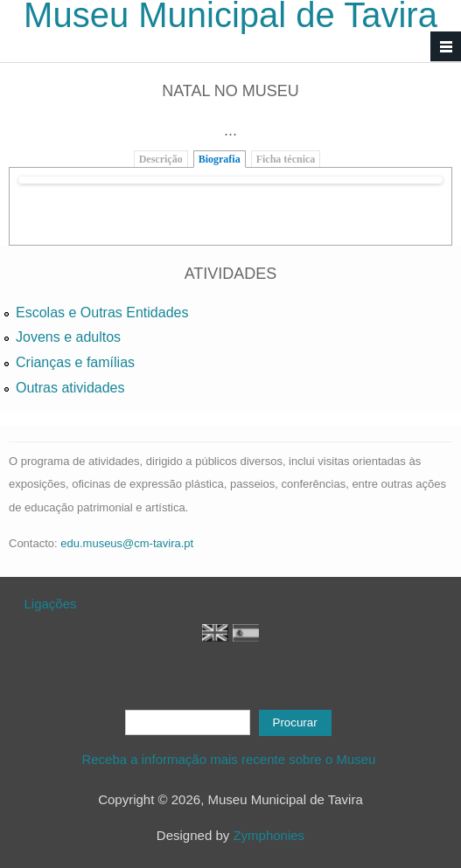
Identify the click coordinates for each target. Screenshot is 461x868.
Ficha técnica (286, 159)
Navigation (446, 47)
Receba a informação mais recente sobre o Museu (230, 759)
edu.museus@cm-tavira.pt (127, 543)
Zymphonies (269, 835)
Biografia (220, 159)
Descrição (161, 159)
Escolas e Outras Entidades (102, 312)
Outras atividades (70, 388)
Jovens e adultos (68, 337)
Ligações (51, 604)
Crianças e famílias (75, 362)
